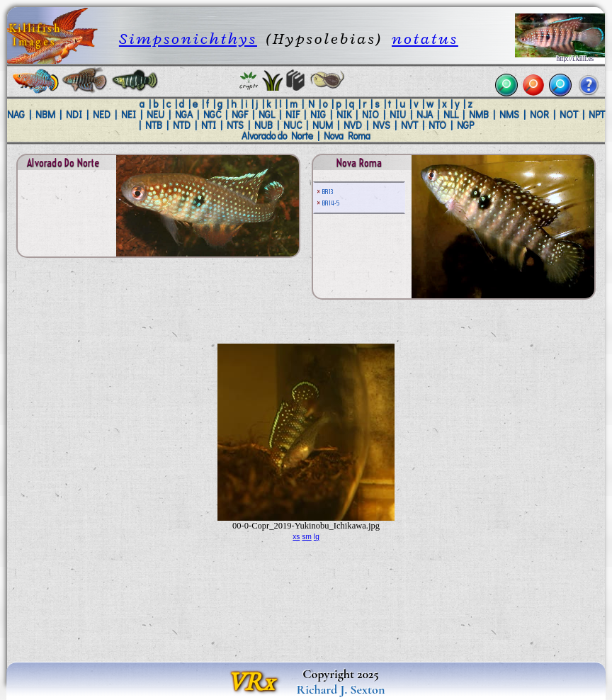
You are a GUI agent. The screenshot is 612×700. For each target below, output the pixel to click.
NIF (293, 115)
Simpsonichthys (188, 39)
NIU (398, 115)
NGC (212, 115)
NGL (267, 115)
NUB (263, 125)
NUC (293, 125)
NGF (240, 115)
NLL (451, 115)
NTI (209, 125)
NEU (155, 115)
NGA (184, 115)
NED (102, 115)
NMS (509, 115)
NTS (235, 125)
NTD (182, 125)
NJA (425, 115)
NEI (129, 115)
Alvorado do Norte (277, 136)
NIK (344, 115)
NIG (318, 115)
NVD (353, 125)
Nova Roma (347, 136)
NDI (74, 115)
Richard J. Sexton (341, 689)
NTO (437, 125)
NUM (323, 125)
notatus (425, 39)
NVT (409, 125)
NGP (465, 125)
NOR (539, 115)
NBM (45, 115)
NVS (381, 125)
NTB (154, 125)
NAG (16, 115)
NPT (597, 115)
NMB (479, 115)
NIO (370, 115)
